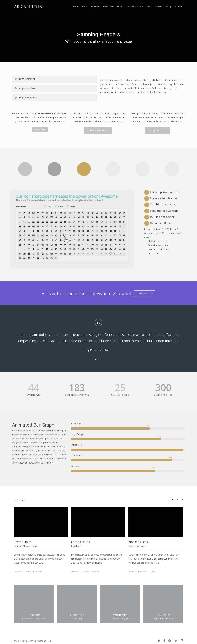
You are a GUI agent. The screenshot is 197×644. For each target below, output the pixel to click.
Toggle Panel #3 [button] (25, 98)
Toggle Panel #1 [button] (25, 79)
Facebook (18, 572)
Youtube (38, 572)
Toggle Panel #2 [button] (25, 88)
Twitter (28, 572)
